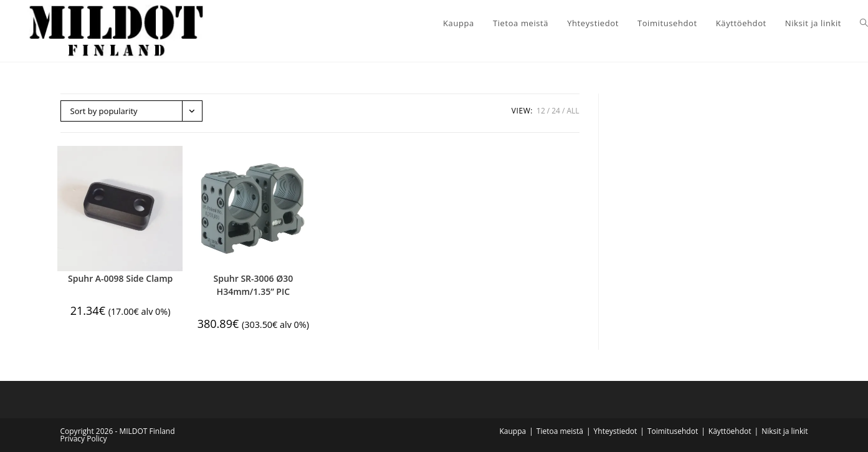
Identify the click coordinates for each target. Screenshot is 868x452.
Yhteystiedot (616, 431)
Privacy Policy (84, 439)
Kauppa (513, 431)
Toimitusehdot (673, 431)
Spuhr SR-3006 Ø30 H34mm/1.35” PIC (254, 285)
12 (541, 111)
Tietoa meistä (560, 431)
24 (556, 111)
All (573, 111)
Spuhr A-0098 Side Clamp (120, 278)
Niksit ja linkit (785, 431)
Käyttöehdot (730, 431)
